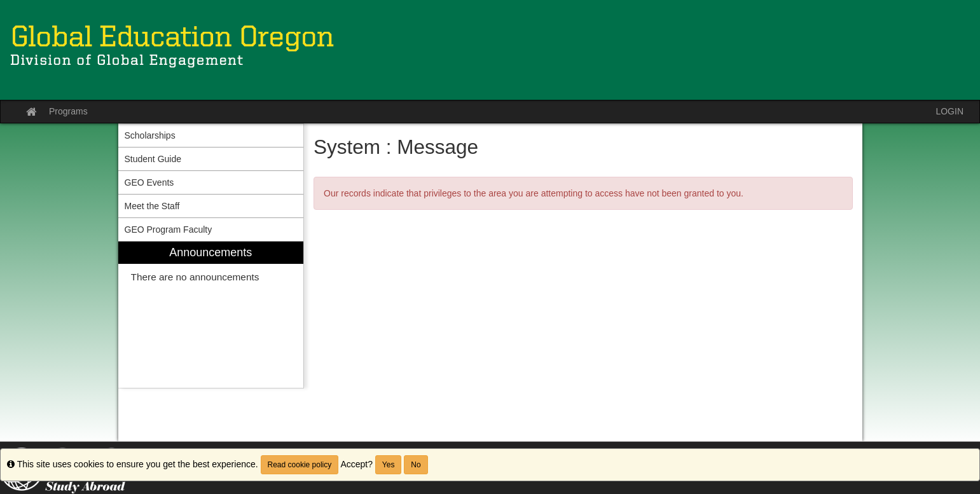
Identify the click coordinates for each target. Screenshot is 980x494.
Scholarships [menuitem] (150, 135)
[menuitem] (211, 315)
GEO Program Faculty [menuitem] (169, 230)
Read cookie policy (300, 465)
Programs (68, 111)
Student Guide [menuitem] (153, 159)
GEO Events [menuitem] (149, 182)
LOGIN (949, 111)
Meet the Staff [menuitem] (152, 206)
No (416, 465)
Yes (389, 465)
